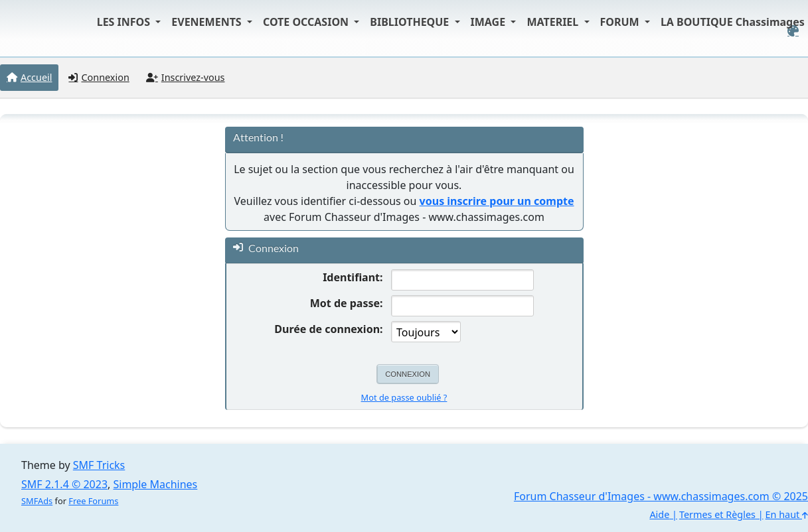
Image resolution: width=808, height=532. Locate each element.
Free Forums (93, 501)
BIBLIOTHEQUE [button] (411, 22)
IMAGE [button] (490, 22)
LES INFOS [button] (125, 22)
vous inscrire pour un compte (497, 201)
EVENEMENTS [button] (208, 22)
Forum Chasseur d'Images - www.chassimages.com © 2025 (661, 496)
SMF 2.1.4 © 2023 (64, 484)
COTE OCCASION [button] (307, 22)
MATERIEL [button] (554, 22)
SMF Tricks (99, 465)
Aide (659, 514)
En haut (787, 514)
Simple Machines (156, 484)
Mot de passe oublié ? (404, 397)
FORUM (621, 22)
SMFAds (37, 501)
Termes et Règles (717, 514)
